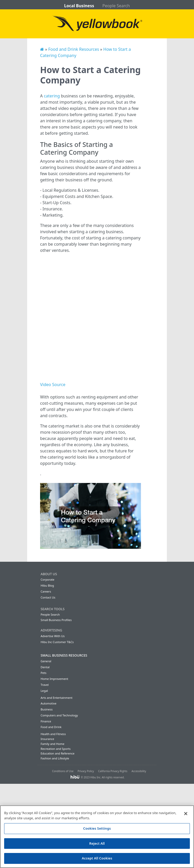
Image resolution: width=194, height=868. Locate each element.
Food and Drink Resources (73, 49)
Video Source (53, 385)
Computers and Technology (59, 715)
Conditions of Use (63, 771)
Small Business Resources (64, 655)
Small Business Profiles (56, 620)
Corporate (47, 579)
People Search (116, 6)
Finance (46, 721)
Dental (45, 667)
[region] (97, 837)
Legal (44, 691)
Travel (45, 685)
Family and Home (53, 744)
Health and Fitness (53, 734)
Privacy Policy (86, 771)
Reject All (97, 843)
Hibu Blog (47, 585)
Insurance (47, 739)
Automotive (48, 703)
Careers (46, 591)
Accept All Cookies (97, 858)
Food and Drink (51, 727)
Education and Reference (58, 753)
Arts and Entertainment (57, 698)
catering (52, 96)
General (46, 661)
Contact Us (48, 597)
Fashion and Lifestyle (55, 758)
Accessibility (139, 771)
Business (47, 709)
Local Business (79, 6)
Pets (43, 673)
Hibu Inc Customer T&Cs (57, 642)
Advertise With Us (53, 636)
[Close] (186, 814)
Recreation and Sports (56, 749)
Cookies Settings (97, 828)
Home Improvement (54, 679)
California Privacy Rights (113, 771)
